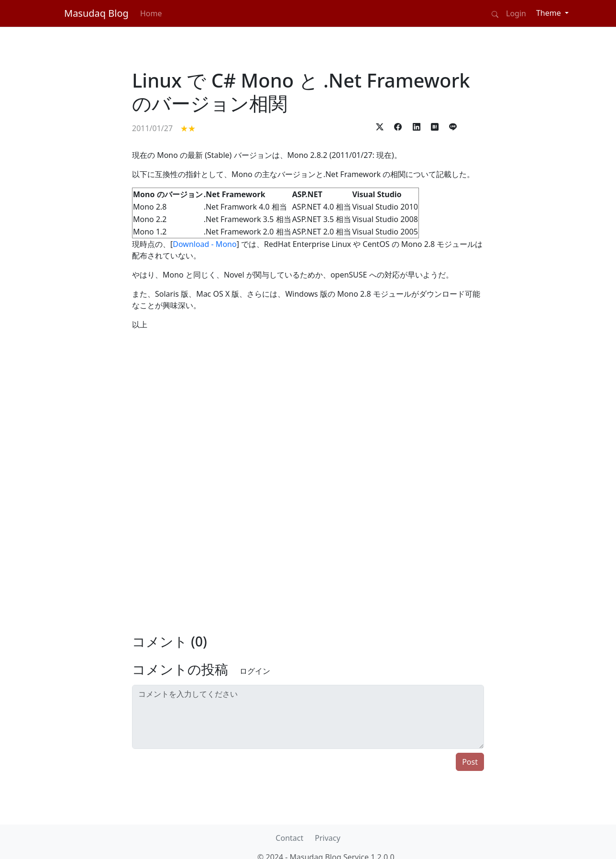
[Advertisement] (81, 343)
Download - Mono (204, 244)
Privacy (327, 838)
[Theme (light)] (552, 13)
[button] (380, 126)
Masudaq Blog (96, 13)
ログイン (255, 671)
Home (151, 13)
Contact (289, 838)
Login (516, 13)
